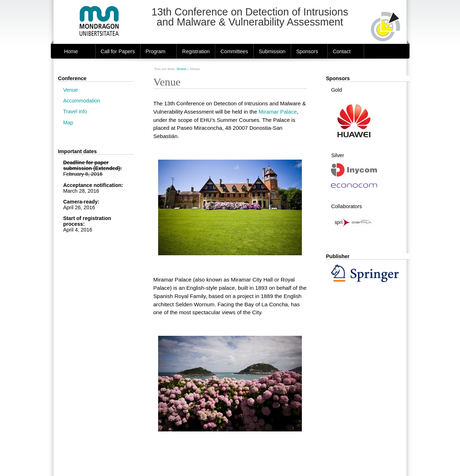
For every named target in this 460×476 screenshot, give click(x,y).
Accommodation (82, 101)
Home (71, 51)
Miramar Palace (278, 112)
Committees (234, 51)
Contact (342, 51)
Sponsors (307, 51)
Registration (196, 51)
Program (155, 51)
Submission (272, 51)
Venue (71, 90)
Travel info (75, 111)
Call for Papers (118, 51)
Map (68, 123)
